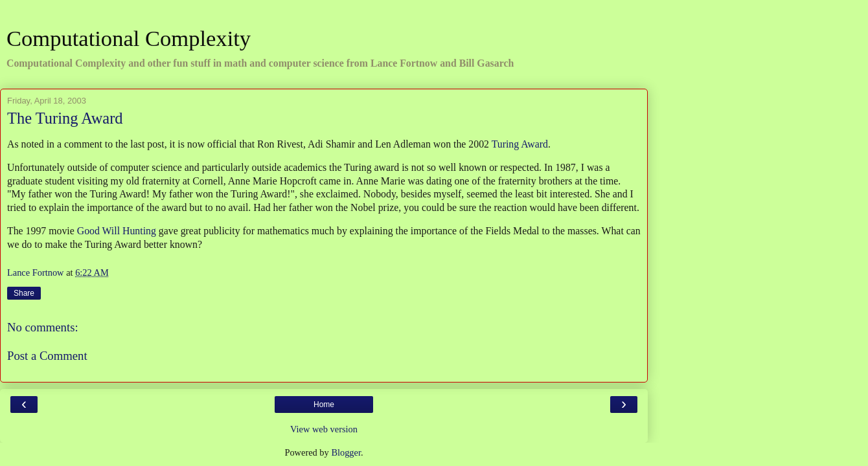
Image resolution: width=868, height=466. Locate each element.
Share (24, 293)
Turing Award (520, 144)
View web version (324, 429)
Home (324, 405)
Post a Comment (47, 356)
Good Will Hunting (117, 231)
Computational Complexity (129, 38)
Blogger (346, 452)
